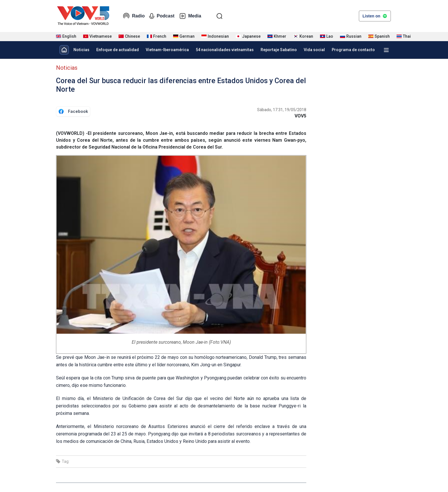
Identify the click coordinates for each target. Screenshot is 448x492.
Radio (134, 16)
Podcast (162, 16)
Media (190, 16)
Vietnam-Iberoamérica (167, 50)
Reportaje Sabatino (279, 50)
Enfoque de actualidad (118, 50)
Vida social (314, 50)
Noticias (81, 50)
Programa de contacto (353, 50)
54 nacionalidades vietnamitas (225, 50)
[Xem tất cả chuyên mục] (386, 50)
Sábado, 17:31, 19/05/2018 (282, 110)
